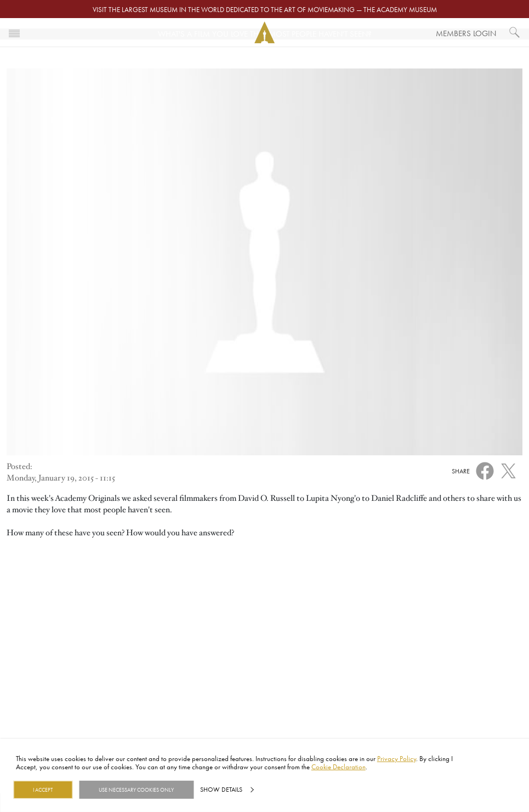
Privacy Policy (397, 758)
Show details (221, 790)
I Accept (43, 790)
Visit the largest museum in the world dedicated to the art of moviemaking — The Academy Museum (265, 9)
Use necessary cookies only (136, 790)
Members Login (466, 33)
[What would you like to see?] (515, 32)
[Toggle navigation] (14, 32)
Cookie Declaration (339, 767)
